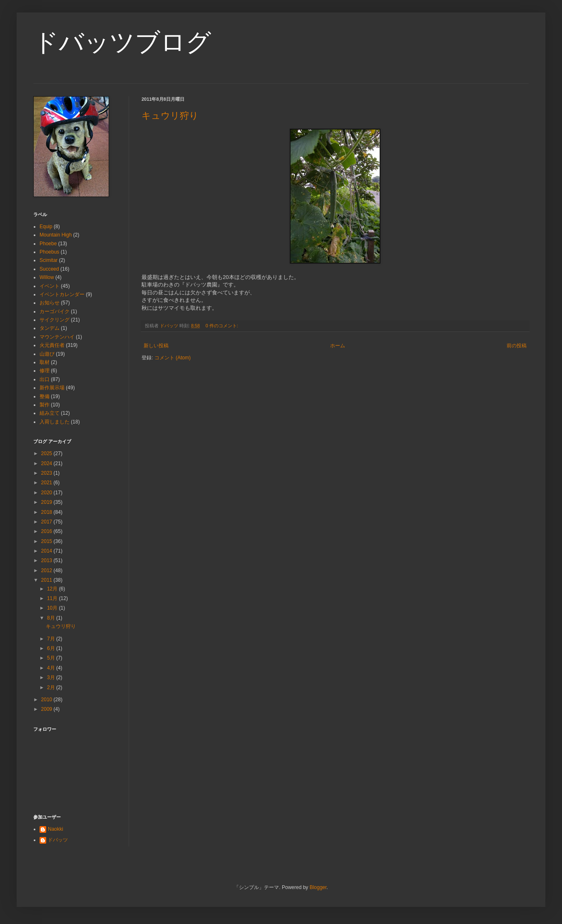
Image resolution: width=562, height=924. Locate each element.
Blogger (318, 887)
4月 (52, 668)
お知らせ (50, 303)
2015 (47, 541)
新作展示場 (52, 388)
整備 (45, 396)
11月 (53, 598)
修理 (45, 371)
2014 (47, 551)
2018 (47, 512)
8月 (52, 618)
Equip (46, 227)
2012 (47, 570)
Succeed (49, 269)
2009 (47, 709)
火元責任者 (52, 345)
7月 (52, 639)
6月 (52, 648)
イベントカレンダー (62, 294)
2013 (47, 560)
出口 (45, 379)
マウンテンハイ (57, 337)
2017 (47, 522)
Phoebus (49, 252)
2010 (47, 700)
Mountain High (56, 235)
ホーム (338, 346)
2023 (47, 473)
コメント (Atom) (173, 358)
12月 (53, 589)
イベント (50, 286)
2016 (47, 531)
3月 (52, 677)
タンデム (50, 328)
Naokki (56, 829)
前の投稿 (517, 346)
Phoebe (48, 244)
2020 (47, 493)
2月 (52, 687)
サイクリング (55, 320)
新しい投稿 (156, 346)
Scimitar (48, 260)
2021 (47, 483)
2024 (47, 463)
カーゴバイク (55, 311)
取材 (45, 362)
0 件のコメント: (223, 326)
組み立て (50, 413)
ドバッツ (58, 840)
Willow (47, 277)
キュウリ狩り (170, 116)
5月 (52, 658)
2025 (47, 453)
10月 (53, 608)
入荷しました (55, 422)
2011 (47, 580)
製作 (45, 405)
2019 (47, 502)
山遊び (47, 354)
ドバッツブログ (122, 42)
